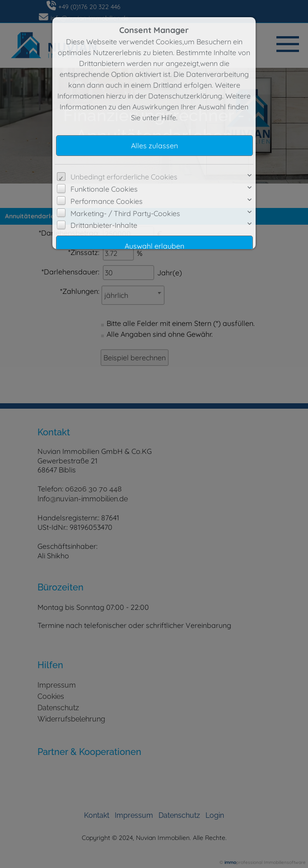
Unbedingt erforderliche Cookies (124, 177)
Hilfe (169, 118)
